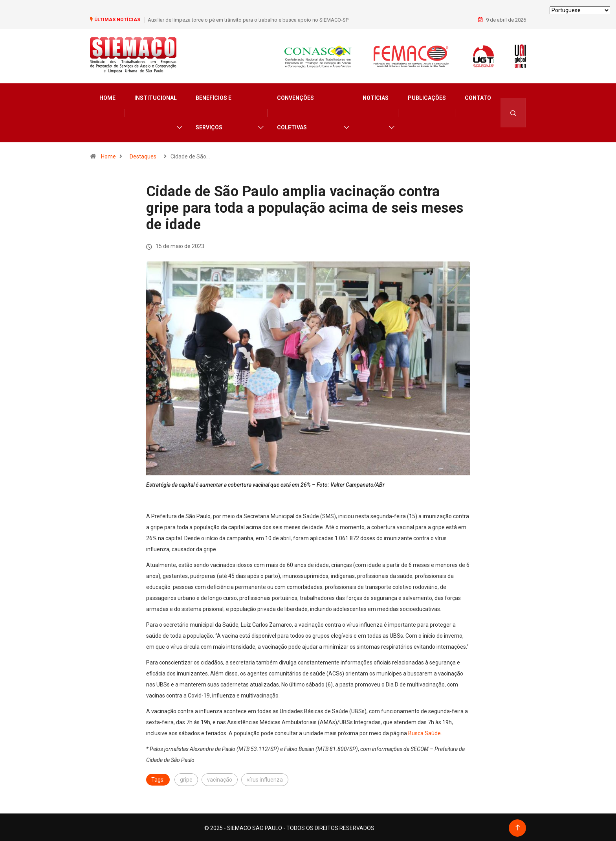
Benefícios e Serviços (214, 111)
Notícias (376, 97)
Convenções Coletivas (295, 111)
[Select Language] (580, 10)
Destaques (143, 155)
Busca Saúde (424, 732)
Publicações (427, 97)
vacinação (220, 778)
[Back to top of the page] (518, 826)
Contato (478, 97)
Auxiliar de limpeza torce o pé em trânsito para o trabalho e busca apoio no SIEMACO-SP (248, 19)
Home (107, 97)
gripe (186, 778)
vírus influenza (265, 778)
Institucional (156, 97)
